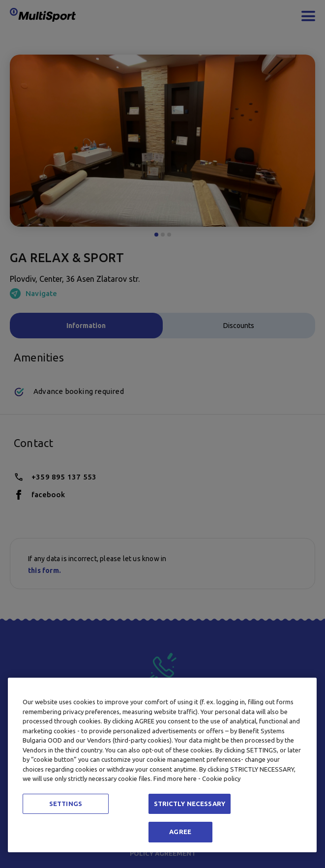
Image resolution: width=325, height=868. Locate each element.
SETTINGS (66, 804)
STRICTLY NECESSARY (190, 804)
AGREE (180, 832)
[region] (162, 765)
